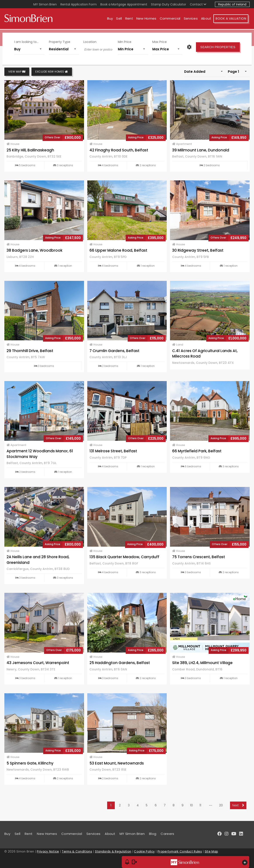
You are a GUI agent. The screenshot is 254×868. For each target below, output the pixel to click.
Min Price (124, 41)
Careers (167, 834)
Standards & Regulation (113, 852)
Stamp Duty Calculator (169, 4)
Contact (198, 4)
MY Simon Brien (45, 4)
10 (191, 805)
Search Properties (216, 46)
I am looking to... (28, 41)
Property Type (61, 41)
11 (200, 805)
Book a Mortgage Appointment (124, 4)
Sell (120, 19)
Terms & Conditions (77, 852)
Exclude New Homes (52, 72)
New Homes (148, 19)
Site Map (211, 852)
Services (192, 19)
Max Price (158, 41)
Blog (153, 834)
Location (90, 41)
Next (238, 805)
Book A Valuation (232, 19)
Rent (130, 19)
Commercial (171, 19)
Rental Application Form (79, 4)
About (208, 19)
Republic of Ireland (232, 4)
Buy (111, 19)
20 (221, 805)
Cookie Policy (144, 852)
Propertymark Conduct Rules (180, 852)
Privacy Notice (48, 852)
